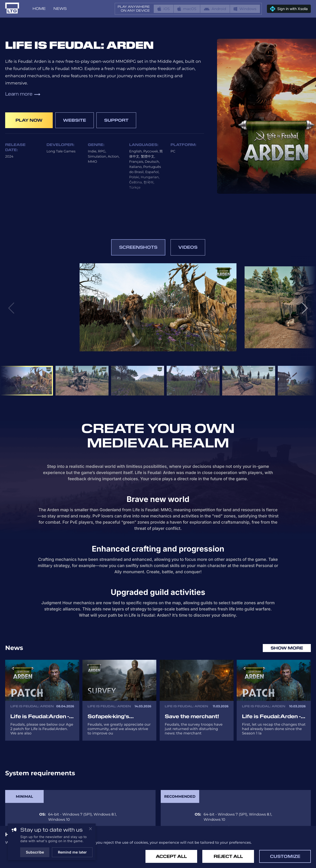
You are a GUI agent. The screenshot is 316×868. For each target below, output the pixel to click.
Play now (29, 120)
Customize (285, 857)
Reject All (228, 857)
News (60, 9)
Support (116, 120)
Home (39, 9)
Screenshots (138, 247)
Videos (188, 247)
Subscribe (35, 852)
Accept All (171, 857)
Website (75, 120)
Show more (287, 648)
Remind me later (72, 852)
